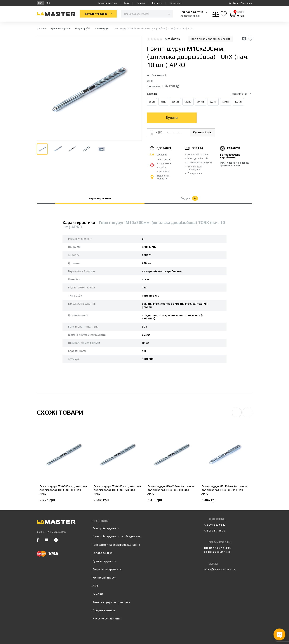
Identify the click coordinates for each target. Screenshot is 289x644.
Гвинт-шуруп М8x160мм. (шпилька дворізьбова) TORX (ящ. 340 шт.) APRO (224, 490)
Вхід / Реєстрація (241, 3)
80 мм (152, 102)
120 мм (213, 102)
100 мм (175, 102)
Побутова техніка (104, 610)
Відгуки (189, 198)
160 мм (238, 102)
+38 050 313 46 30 (215, 531)
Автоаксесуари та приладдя (111, 602)
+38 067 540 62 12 (192, 12)
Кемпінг (98, 594)
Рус (48, 3)
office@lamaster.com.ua (220, 569)
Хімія (96, 586)
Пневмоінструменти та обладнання (117, 536)
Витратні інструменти (107, 569)
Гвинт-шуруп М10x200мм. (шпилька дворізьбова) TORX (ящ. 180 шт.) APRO (63, 490)
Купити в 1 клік (200, 133)
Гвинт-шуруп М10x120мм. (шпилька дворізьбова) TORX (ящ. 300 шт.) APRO (171, 490)
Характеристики (100, 198)
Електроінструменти (106, 528)
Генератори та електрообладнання (116, 545)
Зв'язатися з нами (190, 16)
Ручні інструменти (105, 561)
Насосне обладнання (107, 619)
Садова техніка (103, 553)
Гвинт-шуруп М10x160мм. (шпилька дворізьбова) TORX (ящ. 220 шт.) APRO (117, 490)
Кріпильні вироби (105, 578)
